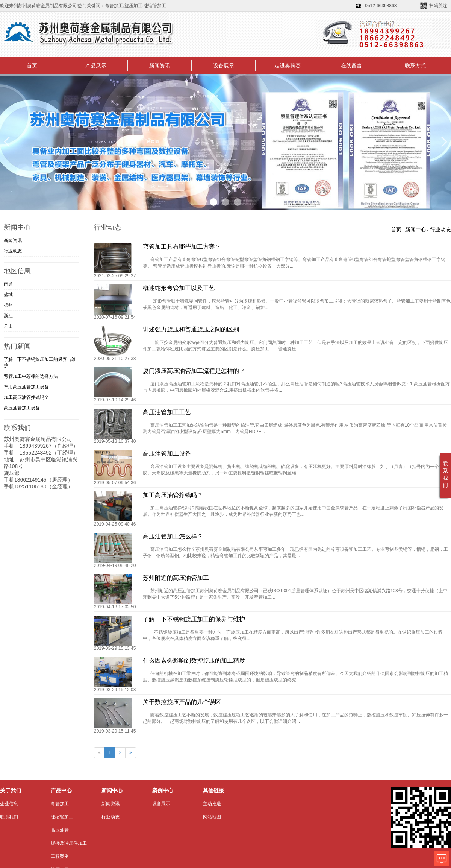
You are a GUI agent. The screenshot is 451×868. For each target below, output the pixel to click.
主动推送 (212, 804)
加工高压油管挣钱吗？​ (26, 397)
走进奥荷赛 (288, 65)
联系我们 (9, 817)
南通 (8, 284)
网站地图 (212, 817)
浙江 (8, 316)
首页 (32, 65)
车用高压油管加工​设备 (26, 387)
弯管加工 (60, 804)
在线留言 (351, 65)
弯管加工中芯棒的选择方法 (31, 376)
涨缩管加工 (62, 817)
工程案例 (60, 856)
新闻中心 (416, 230)
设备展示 (224, 65)
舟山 (8, 326)
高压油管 (60, 830)
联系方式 (415, 65)
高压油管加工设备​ (22, 408)
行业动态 (13, 251)
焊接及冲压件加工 (69, 843)
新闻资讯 (160, 65)
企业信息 (9, 804)
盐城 (8, 295)
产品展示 (96, 65)
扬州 (8, 305)
